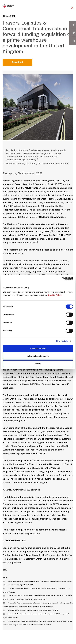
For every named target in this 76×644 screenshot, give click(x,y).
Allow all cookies (38, 348)
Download (17, 62)
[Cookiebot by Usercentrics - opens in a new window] (62, 279)
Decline (38, 364)
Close (72, 9)
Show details (62, 341)
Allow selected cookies (38, 356)
